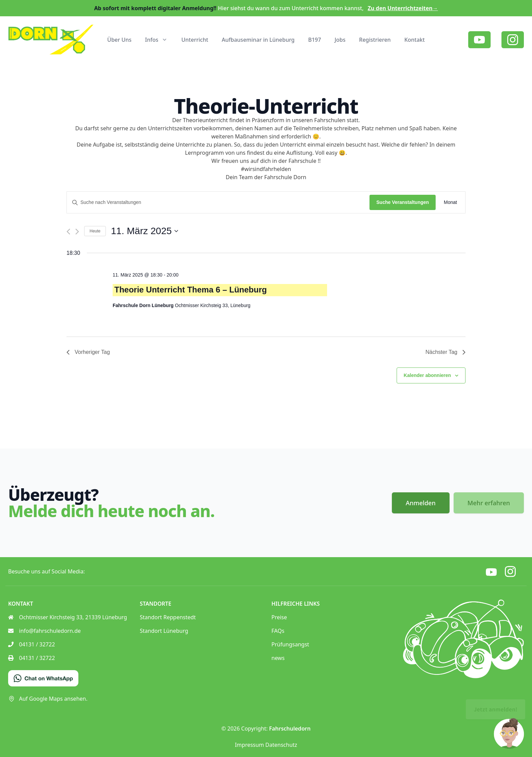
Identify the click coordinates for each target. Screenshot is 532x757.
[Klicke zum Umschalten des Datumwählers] (145, 231)
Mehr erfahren (489, 503)
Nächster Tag (445, 352)
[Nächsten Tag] (77, 232)
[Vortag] (68, 232)
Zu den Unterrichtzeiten (403, 8)
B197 (315, 40)
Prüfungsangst (290, 644)
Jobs (340, 40)
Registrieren (375, 40)
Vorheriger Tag (88, 352)
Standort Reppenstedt (168, 617)
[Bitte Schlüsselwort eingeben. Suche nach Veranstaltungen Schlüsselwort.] (218, 202)
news (278, 658)
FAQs (278, 631)
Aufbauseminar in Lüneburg (258, 40)
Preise (279, 617)
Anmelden (421, 503)
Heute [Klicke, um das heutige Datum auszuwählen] (95, 231)
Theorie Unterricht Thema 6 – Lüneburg (191, 290)
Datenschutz (281, 745)
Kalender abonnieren (427, 375)
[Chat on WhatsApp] (43, 678)
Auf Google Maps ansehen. (48, 699)
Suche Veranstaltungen (403, 202)
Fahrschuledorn (290, 728)
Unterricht (195, 40)
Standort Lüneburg (164, 631)
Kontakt (415, 40)
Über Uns (119, 40)
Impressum (249, 745)
